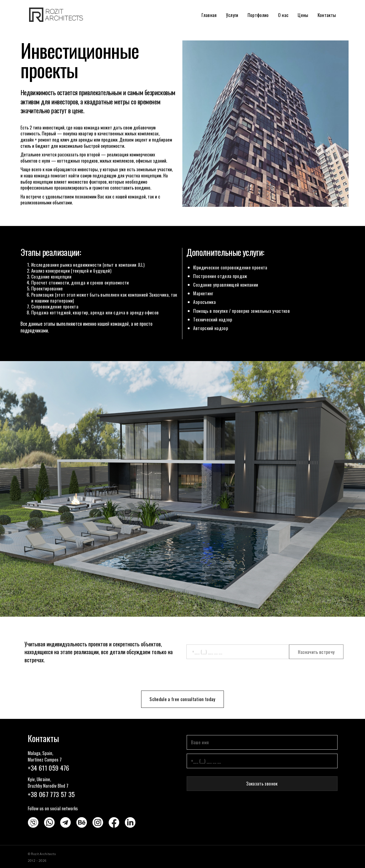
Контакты (327, 15)
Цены (303, 15)
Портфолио (258, 15)
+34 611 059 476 (49, 768)
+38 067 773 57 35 (51, 794)
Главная (209, 15)
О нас (283, 15)
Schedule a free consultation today (182, 699)
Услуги (232, 15)
